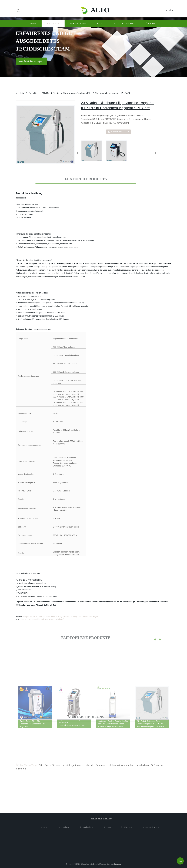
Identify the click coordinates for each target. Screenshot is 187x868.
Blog (100, 28)
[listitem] (94, 152)
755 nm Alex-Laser (124, 602)
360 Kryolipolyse (23, 605)
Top (180, 860)
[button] (18, 11)
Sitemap (117, 864)
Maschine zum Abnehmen (80, 602)
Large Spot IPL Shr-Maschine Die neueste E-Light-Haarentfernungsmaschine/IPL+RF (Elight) (61, 617)
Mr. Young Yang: (26, 771)
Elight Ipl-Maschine (24, 602)
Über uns (151, 28)
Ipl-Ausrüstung (139, 602)
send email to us (118, 132)
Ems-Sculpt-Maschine (42, 602)
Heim (33, 28)
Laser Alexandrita (38, 605)
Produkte (53, 28)
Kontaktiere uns (124, 28)
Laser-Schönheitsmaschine (104, 602)
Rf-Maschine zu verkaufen (157, 602)
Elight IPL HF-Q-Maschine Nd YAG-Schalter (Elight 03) (42, 619)
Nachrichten (78, 28)
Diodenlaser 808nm (60, 602)
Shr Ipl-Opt (51, 605)
